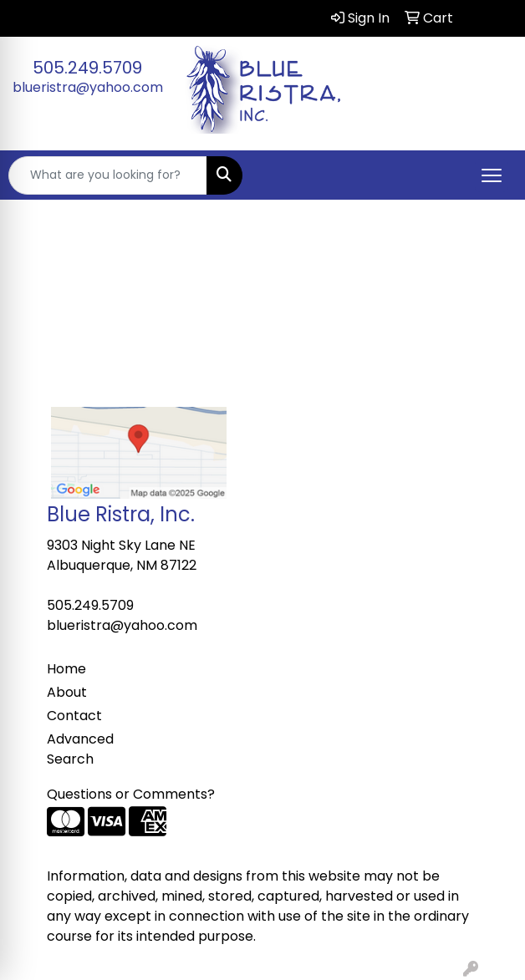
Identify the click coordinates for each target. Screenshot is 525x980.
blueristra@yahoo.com (88, 87)
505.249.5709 (87, 68)
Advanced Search (80, 749)
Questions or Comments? (131, 794)
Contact (74, 716)
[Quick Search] (108, 175)
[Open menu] (492, 175)
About (67, 692)
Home (66, 669)
